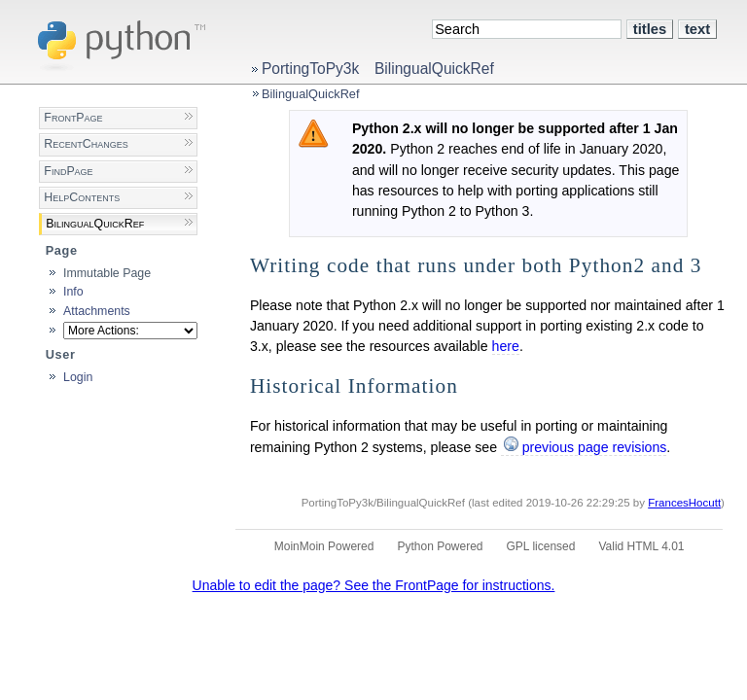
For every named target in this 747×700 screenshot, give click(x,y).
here (506, 346)
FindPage (68, 171)
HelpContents (82, 197)
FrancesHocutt (684, 503)
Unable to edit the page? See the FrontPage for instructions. (374, 585)
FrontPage (73, 118)
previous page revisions (595, 447)
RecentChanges (86, 144)
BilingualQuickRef (434, 69)
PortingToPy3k (310, 69)
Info (73, 292)
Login (78, 377)
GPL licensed (541, 546)
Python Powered (440, 546)
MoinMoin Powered (324, 546)
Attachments (97, 311)
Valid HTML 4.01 (641, 546)
